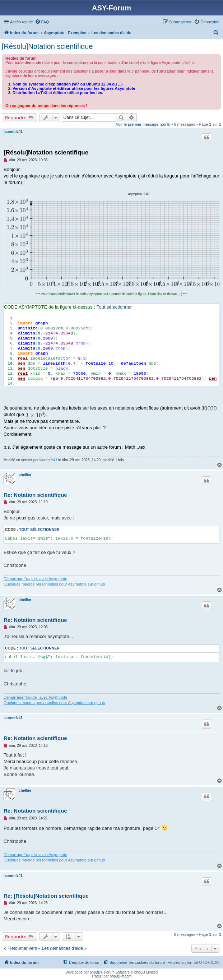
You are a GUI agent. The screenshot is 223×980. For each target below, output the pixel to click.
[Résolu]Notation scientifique (47, 46)
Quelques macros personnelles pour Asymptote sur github (54, 584)
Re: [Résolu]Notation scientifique (46, 896)
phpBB (95, 972)
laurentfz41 (13, 132)
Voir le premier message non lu (143, 124)
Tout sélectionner (114, 307)
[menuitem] (42, 22)
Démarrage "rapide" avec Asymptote (35, 579)
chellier (25, 475)
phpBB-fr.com (121, 976)
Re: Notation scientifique (35, 495)
